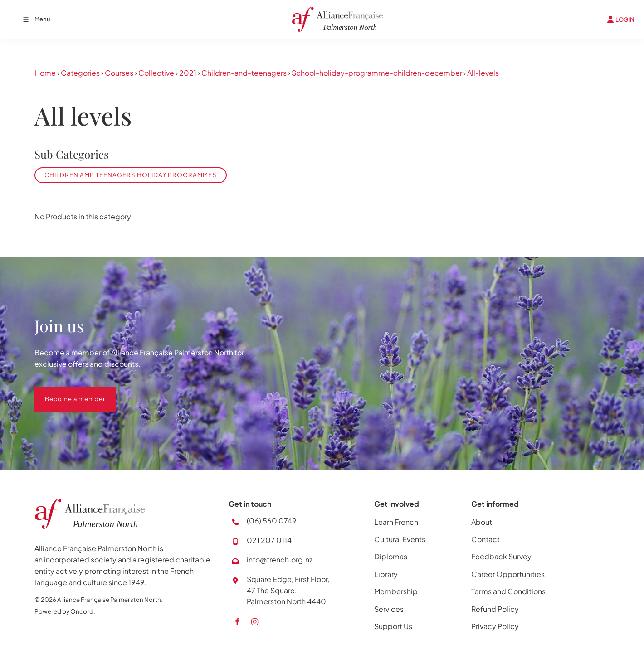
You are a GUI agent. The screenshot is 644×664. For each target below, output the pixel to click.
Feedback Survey (501, 556)
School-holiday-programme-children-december (377, 73)
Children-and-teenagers (244, 73)
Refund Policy (495, 609)
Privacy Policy (495, 626)
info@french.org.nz (280, 560)
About (482, 522)
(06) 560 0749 (272, 521)
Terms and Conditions (508, 591)
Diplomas (391, 556)
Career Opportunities (508, 574)
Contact (485, 539)
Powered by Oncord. (65, 611)
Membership (396, 591)
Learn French (396, 522)
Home (45, 73)
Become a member (65, 392)
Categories (80, 73)
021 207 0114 (269, 540)
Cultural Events (400, 539)
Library (386, 574)
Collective (156, 73)
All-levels (483, 73)
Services (389, 609)
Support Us (393, 626)
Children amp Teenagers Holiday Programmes (131, 175)
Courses (119, 73)
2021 (188, 73)
